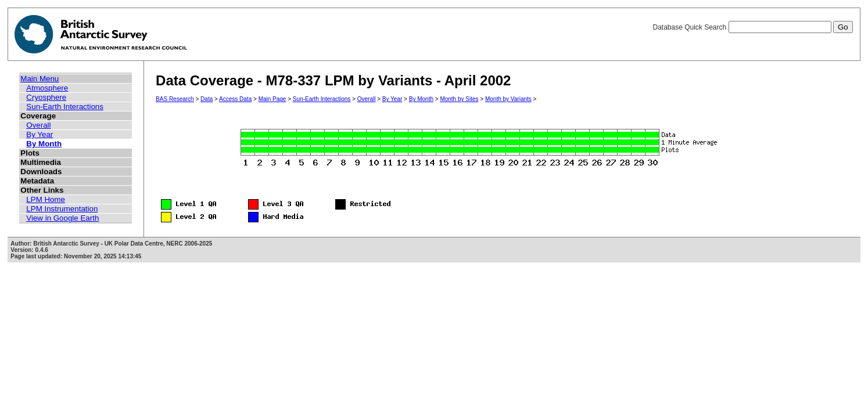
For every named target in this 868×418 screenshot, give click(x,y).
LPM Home (46, 199)
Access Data (235, 99)
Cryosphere (46, 97)
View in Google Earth (62, 218)
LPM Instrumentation (62, 209)
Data (207, 99)
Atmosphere (47, 88)
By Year (40, 134)
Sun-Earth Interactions (65, 107)
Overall (38, 125)
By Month (44, 144)
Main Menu (40, 79)
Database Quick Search (752, 27)
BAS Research (175, 99)
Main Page (272, 99)
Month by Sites (459, 99)
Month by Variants (508, 99)
